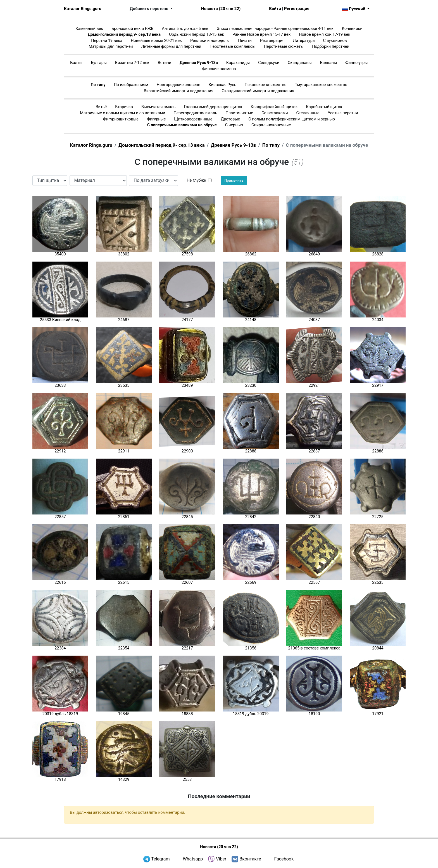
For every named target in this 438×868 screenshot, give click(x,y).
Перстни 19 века (107, 41)
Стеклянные (308, 113)
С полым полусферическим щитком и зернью (292, 119)
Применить (234, 180)
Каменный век (89, 29)
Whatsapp (193, 859)
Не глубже (197, 180)
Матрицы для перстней (111, 47)
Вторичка (124, 107)
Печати (245, 41)
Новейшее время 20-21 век (156, 41)
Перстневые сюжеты (284, 47)
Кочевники (352, 29)
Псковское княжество (266, 85)
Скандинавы (300, 63)
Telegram (160, 859)
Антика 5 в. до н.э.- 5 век (185, 29)
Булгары (99, 63)
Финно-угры (356, 63)
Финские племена (219, 69)
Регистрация (297, 9)
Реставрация (272, 41)
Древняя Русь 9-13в (199, 63)
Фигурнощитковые (121, 119)
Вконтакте (250, 859)
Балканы (328, 63)
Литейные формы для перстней (171, 47)
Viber (221, 859)
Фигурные (156, 119)
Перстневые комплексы (232, 47)
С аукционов (335, 41)
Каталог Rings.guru (83, 9)
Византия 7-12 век (132, 63)
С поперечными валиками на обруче (182, 125)
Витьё (101, 107)
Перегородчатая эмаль (195, 113)
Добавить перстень (150, 9)
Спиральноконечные (271, 125)
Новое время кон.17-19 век (325, 35)
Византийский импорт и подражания (179, 91)
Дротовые (230, 119)
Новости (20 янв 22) (221, 9)
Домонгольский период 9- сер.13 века (124, 35)
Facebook (284, 859)
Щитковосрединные (193, 119)
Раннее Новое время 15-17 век (261, 35)
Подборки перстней (331, 47)
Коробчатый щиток (324, 107)
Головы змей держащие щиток (213, 107)
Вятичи (165, 63)
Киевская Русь (222, 85)
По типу (98, 85)
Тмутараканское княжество (321, 85)
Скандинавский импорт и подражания (258, 91)
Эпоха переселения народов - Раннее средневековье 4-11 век (275, 29)
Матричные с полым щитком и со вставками (122, 113)
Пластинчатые (239, 113)
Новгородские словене (178, 85)
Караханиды (238, 63)
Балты (76, 63)
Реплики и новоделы (210, 41)
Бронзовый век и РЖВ (132, 29)
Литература (304, 41)
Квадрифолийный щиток (274, 107)
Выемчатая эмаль (158, 107)
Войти (275, 9)
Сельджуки (269, 63)
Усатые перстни (343, 113)
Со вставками (275, 113)
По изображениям (131, 85)
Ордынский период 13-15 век (197, 35)
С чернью (234, 125)
